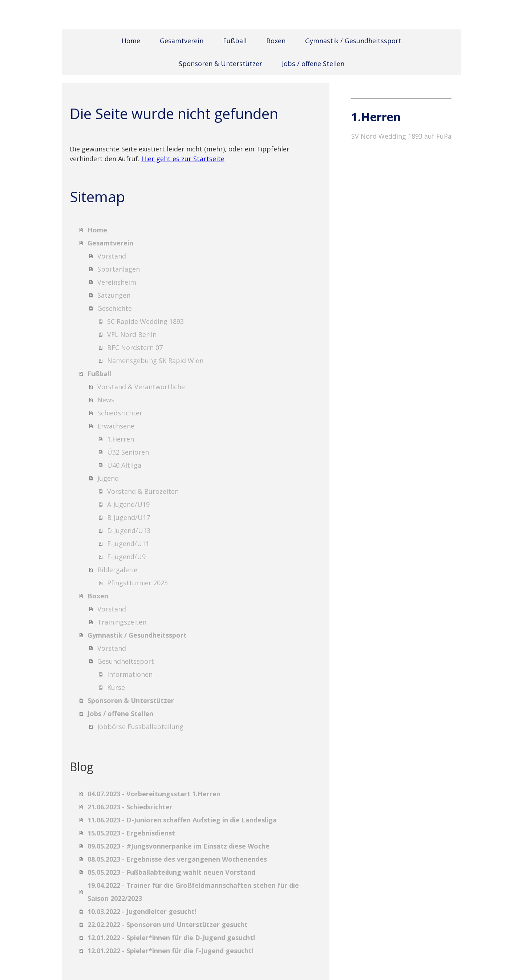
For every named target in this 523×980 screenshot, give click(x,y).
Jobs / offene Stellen (313, 64)
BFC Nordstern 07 (135, 347)
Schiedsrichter (120, 413)
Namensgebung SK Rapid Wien (155, 361)
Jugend (108, 478)
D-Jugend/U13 (129, 530)
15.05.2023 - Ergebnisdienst (131, 833)
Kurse (116, 687)
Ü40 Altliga (124, 465)
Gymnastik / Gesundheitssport (353, 41)
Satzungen (114, 295)
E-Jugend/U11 (128, 544)
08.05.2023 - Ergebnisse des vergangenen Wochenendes (177, 859)
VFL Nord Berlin (132, 334)
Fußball (235, 41)
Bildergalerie (117, 570)
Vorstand (112, 256)
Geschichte (115, 308)
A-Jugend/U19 (128, 504)
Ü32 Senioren (128, 452)
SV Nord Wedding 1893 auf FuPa (401, 136)
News (106, 400)
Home (131, 41)
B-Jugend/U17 (129, 517)
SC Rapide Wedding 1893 (145, 321)
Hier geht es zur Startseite (183, 159)
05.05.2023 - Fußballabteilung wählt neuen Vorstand (171, 872)
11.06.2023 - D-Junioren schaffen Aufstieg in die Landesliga (182, 820)
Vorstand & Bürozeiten (143, 491)
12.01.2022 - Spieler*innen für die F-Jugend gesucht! (171, 951)
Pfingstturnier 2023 (137, 583)
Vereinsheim (117, 282)
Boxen (276, 41)
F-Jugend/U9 (126, 557)
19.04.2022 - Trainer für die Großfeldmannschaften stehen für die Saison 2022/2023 (193, 892)
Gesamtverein (182, 41)
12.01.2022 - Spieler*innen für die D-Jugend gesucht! (171, 938)
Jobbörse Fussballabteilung (140, 727)
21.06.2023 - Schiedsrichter (130, 807)
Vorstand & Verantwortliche (141, 387)
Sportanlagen (119, 269)
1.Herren (121, 439)
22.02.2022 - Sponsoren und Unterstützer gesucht (168, 924)
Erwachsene (116, 426)
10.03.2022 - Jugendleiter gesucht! (142, 911)
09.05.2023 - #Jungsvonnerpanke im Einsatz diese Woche (179, 846)
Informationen (130, 674)
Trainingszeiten (122, 622)
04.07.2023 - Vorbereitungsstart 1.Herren (154, 794)
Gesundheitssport (126, 661)
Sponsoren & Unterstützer (220, 64)
